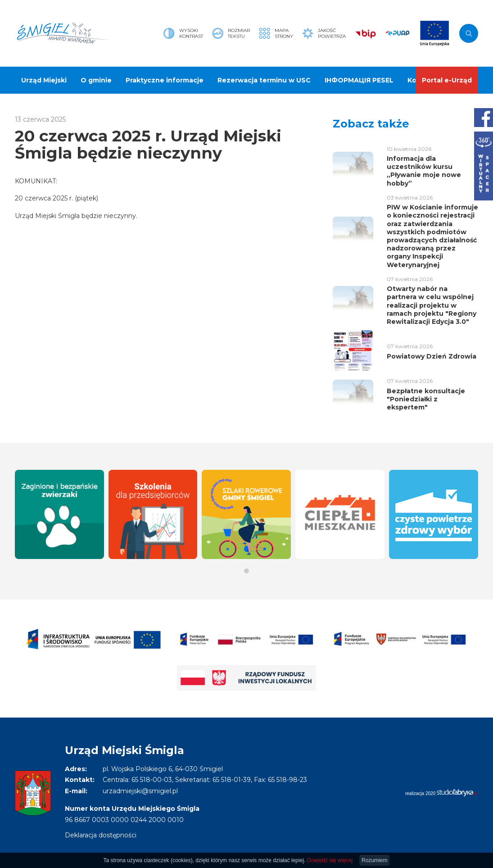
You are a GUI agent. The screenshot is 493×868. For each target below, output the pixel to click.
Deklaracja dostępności (101, 835)
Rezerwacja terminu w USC (264, 80)
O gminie (96, 80)
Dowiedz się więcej (330, 860)
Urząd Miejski (44, 80)
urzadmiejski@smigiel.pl (140, 791)
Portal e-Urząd (447, 80)
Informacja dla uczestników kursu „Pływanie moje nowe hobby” (424, 171)
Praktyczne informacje (165, 80)
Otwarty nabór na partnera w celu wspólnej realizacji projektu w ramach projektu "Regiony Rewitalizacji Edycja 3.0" (432, 305)
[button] (246, 571)
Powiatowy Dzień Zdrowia (432, 356)
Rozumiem (374, 860)
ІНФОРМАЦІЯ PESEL (359, 80)
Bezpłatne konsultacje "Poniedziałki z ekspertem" (426, 399)
